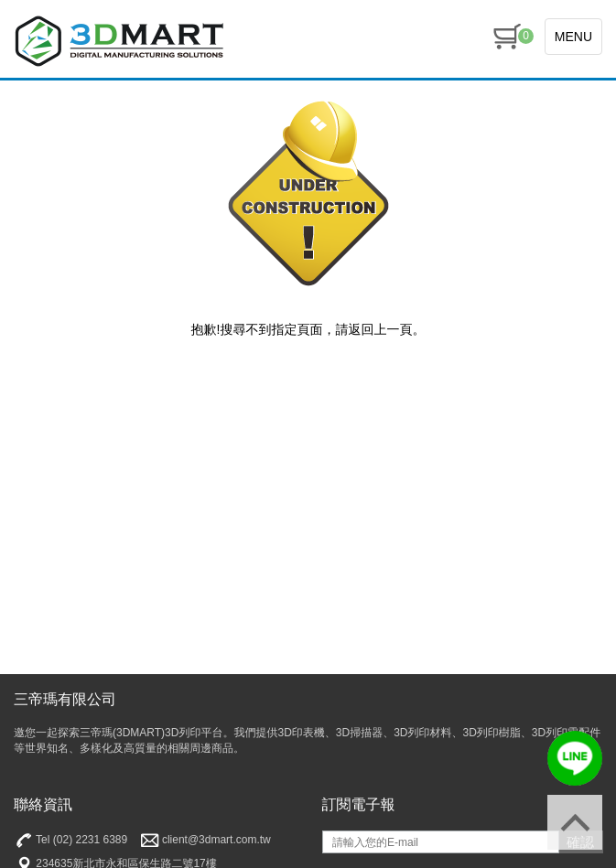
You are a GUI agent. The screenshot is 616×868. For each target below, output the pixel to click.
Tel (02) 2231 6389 (70, 840)
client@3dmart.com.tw (205, 840)
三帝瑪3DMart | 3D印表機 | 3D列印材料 (119, 41)
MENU (573, 37)
